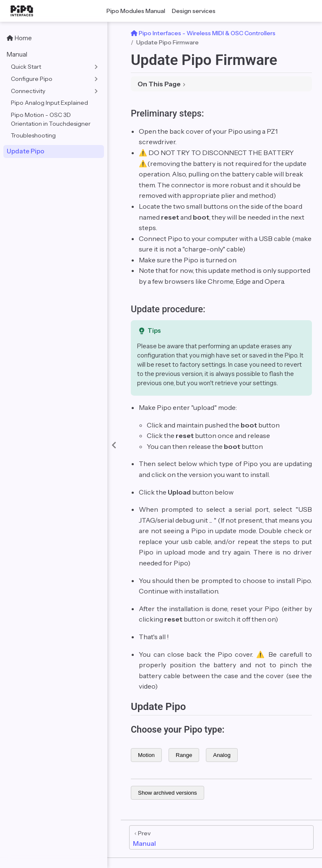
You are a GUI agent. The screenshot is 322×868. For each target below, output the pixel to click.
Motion (146, 755)
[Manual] (221, 837)
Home (19, 38)
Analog (222, 755)
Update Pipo (26, 151)
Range (184, 755)
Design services (194, 11)
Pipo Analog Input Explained (49, 103)
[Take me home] (24, 11)
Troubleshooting (33, 135)
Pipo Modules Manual (136, 11)
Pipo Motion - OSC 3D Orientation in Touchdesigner (51, 119)
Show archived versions (167, 793)
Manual (17, 54)
